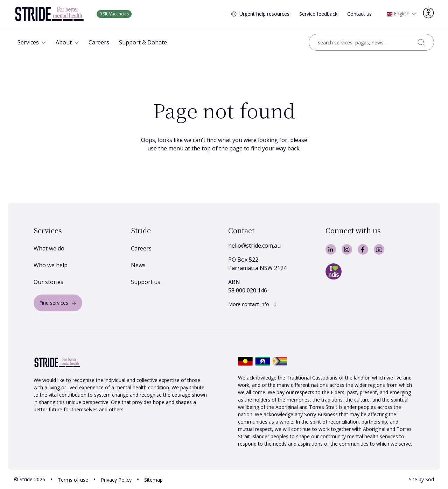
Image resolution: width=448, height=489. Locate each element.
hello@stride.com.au (254, 246)
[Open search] (371, 42)
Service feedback (318, 14)
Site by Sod (421, 479)
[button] (32, 42)
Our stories (48, 282)
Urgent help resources (264, 14)
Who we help (51, 265)
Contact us (359, 14)
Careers (141, 248)
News (138, 265)
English (398, 14)
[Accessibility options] (428, 13)
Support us (146, 282)
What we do (49, 248)
